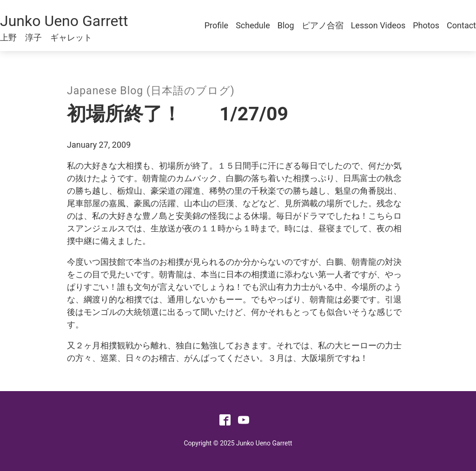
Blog (286, 25)
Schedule (253, 25)
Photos (426, 25)
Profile (216, 25)
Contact (461, 25)
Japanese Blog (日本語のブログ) (151, 91)
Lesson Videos (378, 25)
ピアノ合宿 (323, 25)
